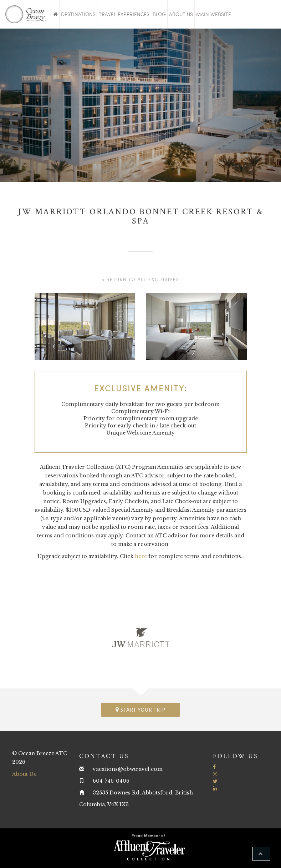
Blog (159, 14)
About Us (181, 14)
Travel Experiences (124, 14)
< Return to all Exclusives (140, 279)
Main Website (214, 14)
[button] (261, 854)
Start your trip (140, 710)
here (141, 556)
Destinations (78, 14)
